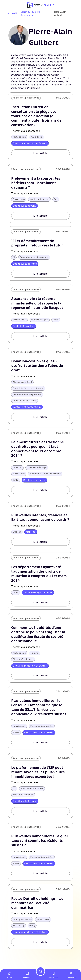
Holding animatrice (23, 930)
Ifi (14, 259)
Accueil (12, 13)
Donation (18, 470)
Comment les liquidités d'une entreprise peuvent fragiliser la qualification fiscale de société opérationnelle (39, 642)
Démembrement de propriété (35, 259)
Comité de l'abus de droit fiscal (29, 390)
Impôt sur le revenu (41, 200)
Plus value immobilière (43, 735)
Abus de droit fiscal (23, 384)
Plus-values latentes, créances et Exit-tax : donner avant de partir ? (40, 522)
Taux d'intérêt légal (38, 470)
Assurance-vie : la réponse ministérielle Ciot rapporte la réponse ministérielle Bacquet (38, 305)
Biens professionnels (24, 668)
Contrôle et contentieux (27, 409)
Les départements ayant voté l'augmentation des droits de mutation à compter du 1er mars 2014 (40, 581)
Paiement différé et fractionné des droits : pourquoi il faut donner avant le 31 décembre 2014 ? (38, 451)
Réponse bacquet (41, 321)
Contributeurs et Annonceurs (30, 13)
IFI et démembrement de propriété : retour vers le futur (38, 244)
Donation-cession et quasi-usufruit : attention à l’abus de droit (38, 367)
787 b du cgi (37, 138)
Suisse (16, 742)
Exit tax (17, 539)
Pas (58, 200)
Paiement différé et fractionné (46, 476)
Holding (35, 662)
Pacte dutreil (20, 138)
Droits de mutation (35, 483)
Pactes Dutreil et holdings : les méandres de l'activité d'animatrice (38, 913)
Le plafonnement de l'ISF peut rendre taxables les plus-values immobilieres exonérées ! (38, 781)
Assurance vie (20, 321)
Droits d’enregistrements (38, 601)
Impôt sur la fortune (25, 265)
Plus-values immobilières (39, 742)
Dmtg (57, 321)
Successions (19, 200)
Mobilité (31, 539)
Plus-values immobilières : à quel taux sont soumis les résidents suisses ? (40, 850)
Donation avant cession (25, 403)
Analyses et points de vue (26, 98)
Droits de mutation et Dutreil (30, 144)
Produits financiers (24, 328)
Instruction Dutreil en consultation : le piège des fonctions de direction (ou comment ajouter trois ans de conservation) (37, 116)
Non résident (19, 735)
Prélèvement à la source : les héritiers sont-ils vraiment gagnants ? (36, 184)
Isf (14, 798)
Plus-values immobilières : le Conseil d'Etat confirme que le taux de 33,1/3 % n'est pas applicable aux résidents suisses (39, 716)
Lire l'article (41, 154)
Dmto (16, 601)
